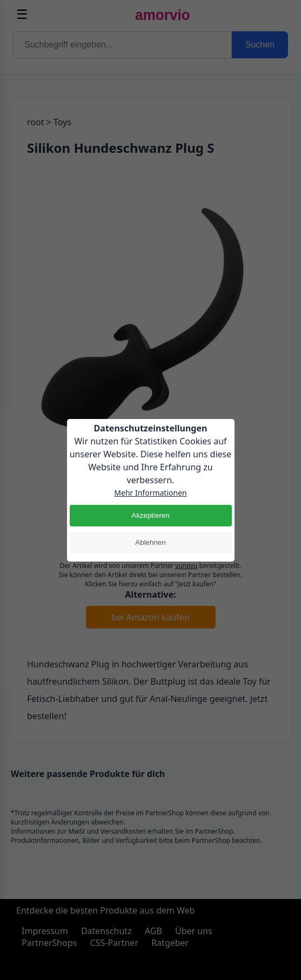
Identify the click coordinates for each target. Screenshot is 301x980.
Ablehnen (150, 542)
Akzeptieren (150, 515)
